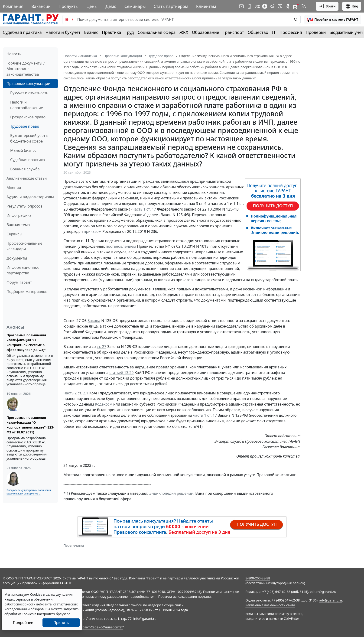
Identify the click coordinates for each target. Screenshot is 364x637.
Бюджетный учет (346, 32)
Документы (17, 258)
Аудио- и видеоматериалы (30, 197)
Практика (111, 32)
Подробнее (23, 623)
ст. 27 (102, 347)
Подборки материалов (27, 292)
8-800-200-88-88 (258, 578)
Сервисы (14, 234)
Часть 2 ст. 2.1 (76, 393)
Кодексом (104, 404)
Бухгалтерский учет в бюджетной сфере (29, 138)
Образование (206, 32)
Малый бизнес (23, 150)
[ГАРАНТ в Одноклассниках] (288, 6)
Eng (352, 6)
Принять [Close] (61, 623)
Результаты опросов (24, 206)
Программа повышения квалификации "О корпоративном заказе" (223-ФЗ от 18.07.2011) (30, 425)
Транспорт (233, 32)
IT (274, 32)
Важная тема (18, 225)
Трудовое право (25, 126)
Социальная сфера (157, 32)
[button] (333, 19)
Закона (94, 321)
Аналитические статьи (27, 178)
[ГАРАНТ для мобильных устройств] (249, 6)
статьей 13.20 (121, 373)
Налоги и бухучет (63, 32)
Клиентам (206, 6)
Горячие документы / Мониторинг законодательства (26, 69)
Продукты (68, 6)
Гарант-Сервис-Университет (101, 627)
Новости (14, 54)
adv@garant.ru (331, 600)
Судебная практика (22, 32)
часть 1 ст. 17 (144, 209)
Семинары (135, 6)
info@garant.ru (145, 619)
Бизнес (91, 32)
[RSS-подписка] (304, 6)
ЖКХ (184, 32)
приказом (93, 231)
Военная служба (25, 169)
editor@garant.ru (323, 592)
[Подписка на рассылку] (241, 6)
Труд (129, 32)
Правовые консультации (28, 84)
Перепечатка (74, 545)
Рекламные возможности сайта (270, 605)
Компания (13, 6)
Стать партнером (171, 6)
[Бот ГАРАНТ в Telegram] (280, 6)
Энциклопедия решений (171, 493)
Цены (92, 6)
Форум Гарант (19, 282)
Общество (258, 32)
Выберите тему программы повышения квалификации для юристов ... (29, 492)
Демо (111, 6)
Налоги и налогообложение (27, 105)
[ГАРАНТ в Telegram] (272, 6)
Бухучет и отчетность (29, 93)
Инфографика (19, 215)
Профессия (291, 32)
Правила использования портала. (185, 596)
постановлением (121, 246)
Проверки (316, 32)
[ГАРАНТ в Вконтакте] (257, 6)
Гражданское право (28, 117)
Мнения (14, 188)
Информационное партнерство (23, 270)
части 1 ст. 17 (205, 415)
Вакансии (41, 6)
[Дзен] (265, 6)
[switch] (69, 19)
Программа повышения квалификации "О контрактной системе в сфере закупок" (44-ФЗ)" (26, 342)
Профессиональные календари (24, 246)
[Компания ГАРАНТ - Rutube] (296, 6)
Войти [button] (327, 6)
